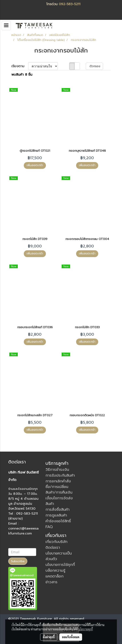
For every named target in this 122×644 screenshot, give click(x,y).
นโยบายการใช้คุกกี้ (60, 565)
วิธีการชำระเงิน (57, 470)
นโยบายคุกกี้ (86, 629)
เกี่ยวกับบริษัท (56, 542)
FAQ (49, 527)
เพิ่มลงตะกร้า (35, 165)
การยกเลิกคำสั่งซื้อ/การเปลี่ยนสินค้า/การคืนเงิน (59, 487)
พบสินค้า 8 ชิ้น (22, 75)
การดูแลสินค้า (56, 515)
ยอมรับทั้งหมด (71, 637)
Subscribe (18, 561)
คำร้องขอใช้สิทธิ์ (58, 521)
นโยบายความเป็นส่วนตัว (59, 556)
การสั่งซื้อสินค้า (57, 509)
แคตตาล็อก (54, 576)
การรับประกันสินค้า (60, 475)
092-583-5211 (70, 4)
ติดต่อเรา (53, 547)
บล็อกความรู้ (55, 570)
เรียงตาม (20, 66)
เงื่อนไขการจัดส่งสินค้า (59, 501)
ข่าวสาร (51, 582)
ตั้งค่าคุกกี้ (49, 637)
